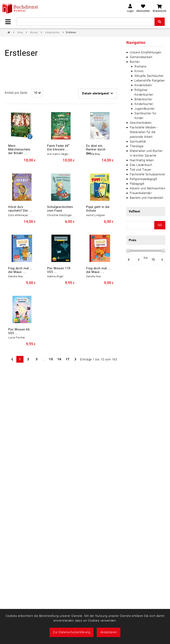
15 (51, 359)
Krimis (139, 71)
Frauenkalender (141, 193)
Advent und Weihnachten (147, 188)
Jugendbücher (145, 109)
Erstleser (71, 32)
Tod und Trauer (141, 170)
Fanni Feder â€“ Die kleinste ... (58, 148)
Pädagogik (137, 184)
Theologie (137, 146)
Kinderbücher (53, 33)
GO (160, 225)
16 (59, 359)
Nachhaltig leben (142, 160)
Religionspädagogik (143, 179)
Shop (21, 33)
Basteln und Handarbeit (147, 198)
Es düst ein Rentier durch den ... (96, 149)
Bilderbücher (143, 99)
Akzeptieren (109, 632)
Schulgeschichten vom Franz (60, 209)
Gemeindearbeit (141, 57)
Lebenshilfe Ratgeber (150, 81)
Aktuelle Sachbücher (149, 76)
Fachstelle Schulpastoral (147, 174)
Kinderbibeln (143, 85)
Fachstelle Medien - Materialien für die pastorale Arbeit (144, 132)
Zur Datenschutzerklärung (72, 632)
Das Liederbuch (141, 165)
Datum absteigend (98, 93)
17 (68, 359)
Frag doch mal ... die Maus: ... (20, 270)
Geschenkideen (141, 123)
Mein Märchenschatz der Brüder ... (19, 149)
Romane (140, 66)
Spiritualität (138, 141)
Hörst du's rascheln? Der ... (20, 209)
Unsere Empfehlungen (146, 52)
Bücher (34, 33)
